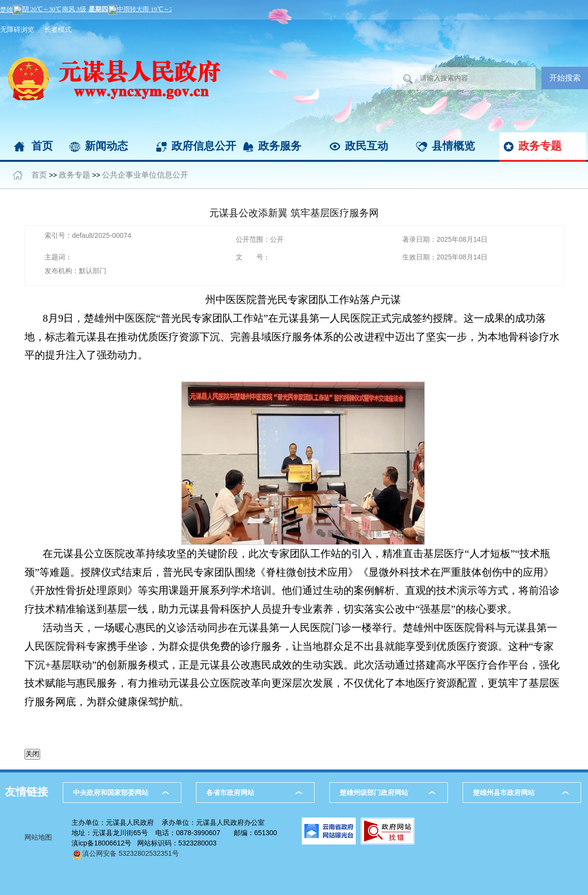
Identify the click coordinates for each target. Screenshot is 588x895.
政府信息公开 (204, 146)
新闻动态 (106, 146)
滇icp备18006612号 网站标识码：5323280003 (144, 843)
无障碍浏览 (17, 29)
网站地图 (38, 837)
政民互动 (367, 146)
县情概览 (453, 146)
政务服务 (280, 146)
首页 (42, 146)
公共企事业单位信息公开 (145, 175)
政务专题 (540, 146)
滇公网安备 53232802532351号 (125, 853)
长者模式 (58, 29)
